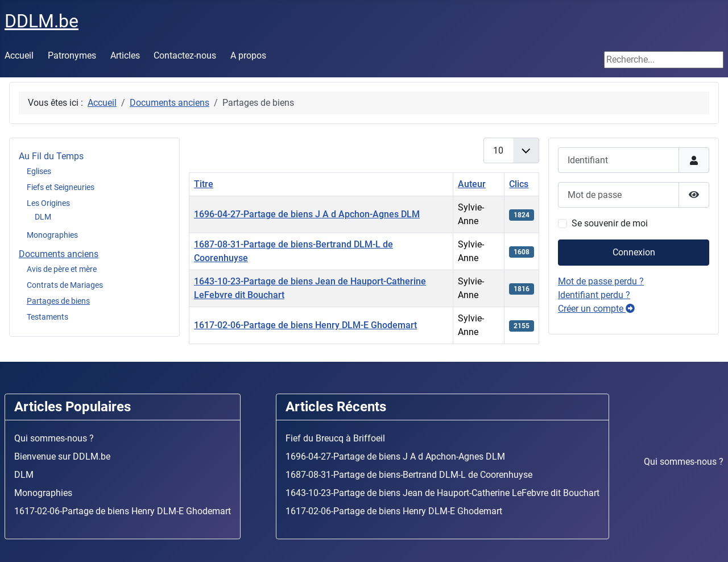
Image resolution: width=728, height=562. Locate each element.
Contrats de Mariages (65, 285)
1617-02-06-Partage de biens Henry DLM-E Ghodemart (305, 325)
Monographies (52, 235)
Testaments (47, 317)
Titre (204, 184)
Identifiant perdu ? (594, 295)
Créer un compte (596, 309)
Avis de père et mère (62, 269)
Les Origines (48, 203)
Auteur (472, 184)
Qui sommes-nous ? (684, 462)
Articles (125, 55)
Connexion (634, 252)
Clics (519, 184)
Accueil (19, 55)
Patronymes (72, 55)
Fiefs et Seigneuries (61, 187)
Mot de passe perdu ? (601, 281)
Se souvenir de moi (610, 223)
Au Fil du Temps (51, 156)
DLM (43, 217)
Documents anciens (59, 254)
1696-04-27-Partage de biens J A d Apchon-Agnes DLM (307, 214)
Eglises (39, 171)
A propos (248, 55)
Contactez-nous (185, 55)
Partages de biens (58, 301)
